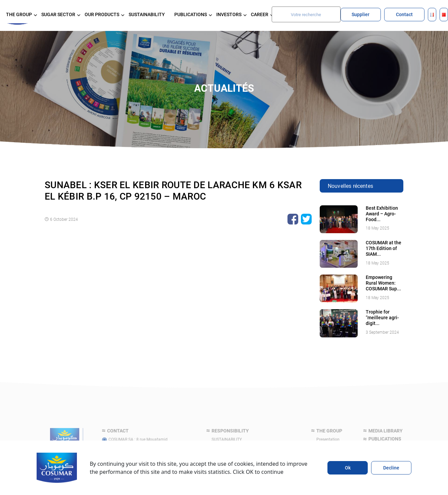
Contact (404, 14)
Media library (386, 440)
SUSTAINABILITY (147, 14)
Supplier (361, 14)
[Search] (306, 14)
